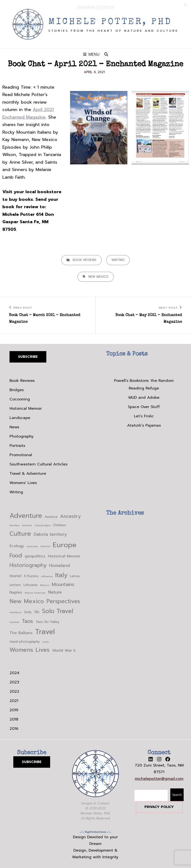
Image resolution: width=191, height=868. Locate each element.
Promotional (21, 455)
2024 (14, 672)
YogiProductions (95, 832)
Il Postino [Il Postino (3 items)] (31, 576)
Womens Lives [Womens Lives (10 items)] (30, 649)
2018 (14, 719)
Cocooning (20, 399)
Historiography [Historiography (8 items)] (28, 565)
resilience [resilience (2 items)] (15, 612)
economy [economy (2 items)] (32, 546)
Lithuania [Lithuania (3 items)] (31, 585)
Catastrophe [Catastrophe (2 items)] (42, 525)
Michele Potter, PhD (110, 22)
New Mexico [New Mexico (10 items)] (27, 601)
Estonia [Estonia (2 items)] (45, 546)
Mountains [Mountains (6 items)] (63, 584)
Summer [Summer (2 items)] (14, 621)
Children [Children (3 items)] (60, 525)
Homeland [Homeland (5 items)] (60, 565)
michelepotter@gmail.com (159, 778)
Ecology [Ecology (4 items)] (17, 546)
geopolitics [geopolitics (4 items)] (35, 556)
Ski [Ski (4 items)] (37, 611)
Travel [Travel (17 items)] (45, 631)
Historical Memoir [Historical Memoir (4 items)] (64, 556)
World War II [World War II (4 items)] (64, 650)
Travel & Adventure (28, 473)
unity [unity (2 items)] (45, 641)
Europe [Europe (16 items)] (65, 545)
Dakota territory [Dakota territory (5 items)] (50, 534)
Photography (21, 436)
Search (177, 794)
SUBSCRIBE (32, 761)
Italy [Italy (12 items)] (61, 575)
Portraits (17, 445)
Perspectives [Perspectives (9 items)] (63, 601)
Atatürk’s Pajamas (144, 425)
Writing (118, 260)
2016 (14, 728)
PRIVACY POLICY (159, 807)
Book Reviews (85, 260)
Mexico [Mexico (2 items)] (45, 585)
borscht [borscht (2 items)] (27, 525)
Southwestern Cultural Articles (38, 464)
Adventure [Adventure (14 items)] (26, 515)
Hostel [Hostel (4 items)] (15, 576)
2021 (14, 700)
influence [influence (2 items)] (47, 576)
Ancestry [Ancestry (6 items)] (70, 516)
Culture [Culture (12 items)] (20, 533)
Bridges (17, 390)
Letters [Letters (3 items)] (15, 585)
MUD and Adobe (144, 397)
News (14, 427)
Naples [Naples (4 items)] (16, 592)
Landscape (20, 418)
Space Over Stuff (144, 407)
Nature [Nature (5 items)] (55, 592)
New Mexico (98, 276)
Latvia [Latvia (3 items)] (75, 576)
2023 (14, 682)
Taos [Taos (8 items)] (27, 621)
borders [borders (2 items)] (14, 525)
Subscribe (28, 356)
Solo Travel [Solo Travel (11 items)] (58, 611)
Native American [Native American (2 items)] (35, 592)
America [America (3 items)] (51, 517)
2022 (14, 691)
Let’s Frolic (144, 416)
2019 (14, 710)
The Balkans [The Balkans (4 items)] (21, 633)
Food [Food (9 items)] (16, 555)
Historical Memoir (26, 408)
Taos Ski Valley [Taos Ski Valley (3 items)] (48, 621)
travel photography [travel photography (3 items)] (25, 641)
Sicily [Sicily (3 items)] (28, 612)
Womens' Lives (23, 483)
